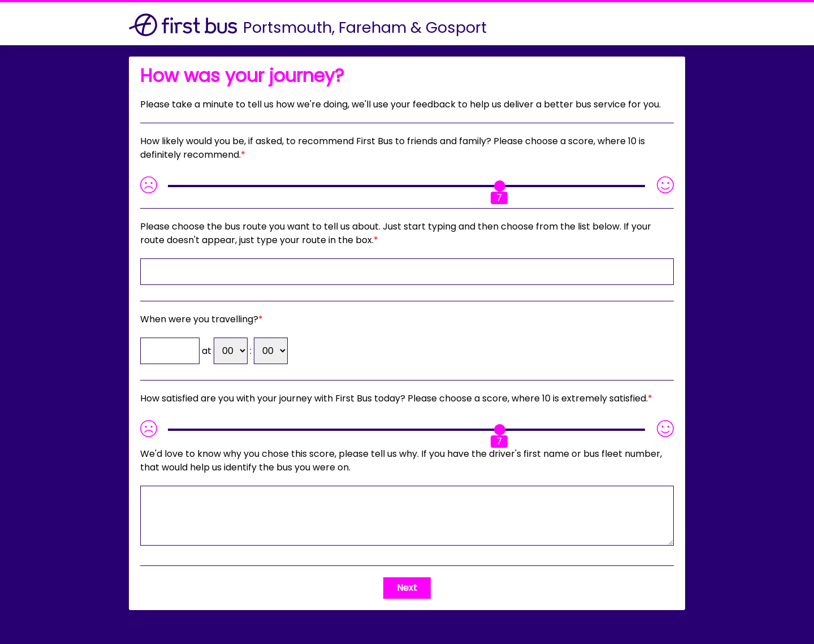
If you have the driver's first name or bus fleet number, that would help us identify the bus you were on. (401, 461)
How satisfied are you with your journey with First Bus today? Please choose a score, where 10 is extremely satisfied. (394, 398)
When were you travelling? (199, 319)
